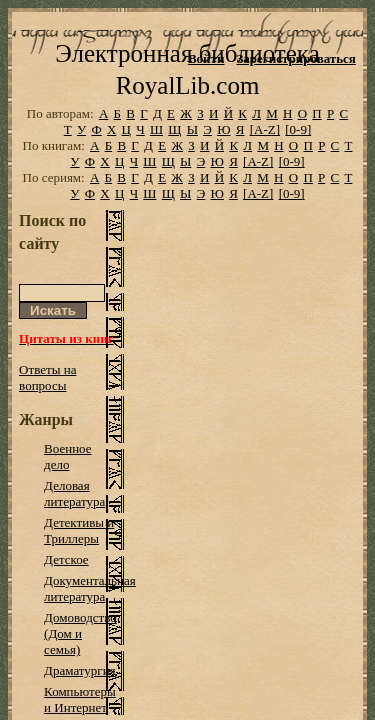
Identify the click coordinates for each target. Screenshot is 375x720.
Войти (206, 58)
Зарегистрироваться (295, 58)
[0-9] (298, 157)
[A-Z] (265, 157)
